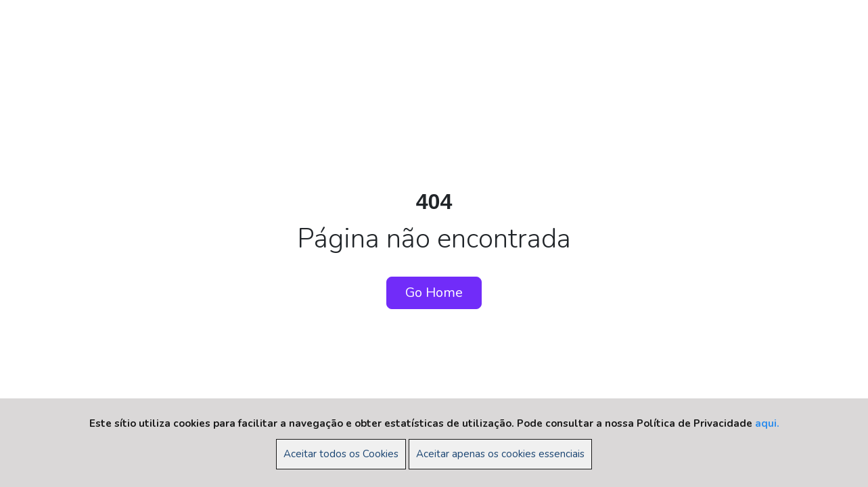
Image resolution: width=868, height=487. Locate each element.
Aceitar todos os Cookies (341, 454)
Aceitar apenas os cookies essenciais (500, 454)
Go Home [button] (434, 293)
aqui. (767, 423)
